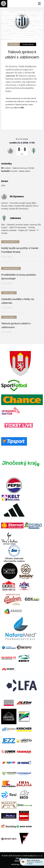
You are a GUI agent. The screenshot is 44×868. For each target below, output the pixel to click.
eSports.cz (20, 858)
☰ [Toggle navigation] (39, 4)
